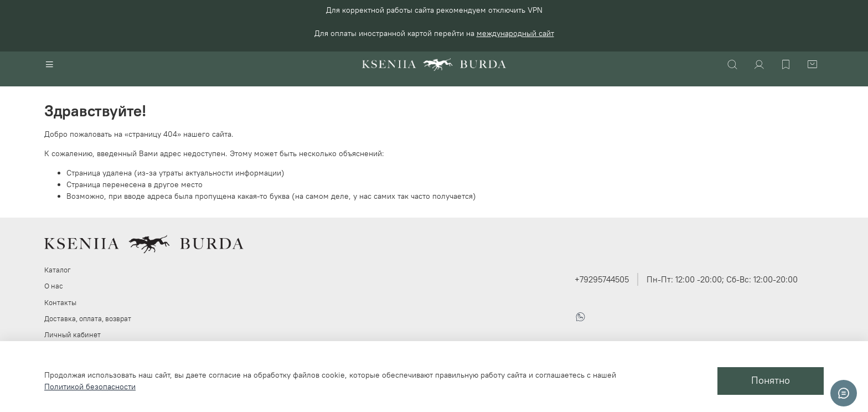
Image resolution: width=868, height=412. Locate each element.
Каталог (58, 270)
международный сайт (515, 33)
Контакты (60, 303)
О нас (54, 286)
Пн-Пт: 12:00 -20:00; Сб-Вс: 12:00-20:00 (722, 279)
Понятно (771, 380)
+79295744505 (602, 279)
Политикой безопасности (90, 387)
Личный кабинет (73, 335)
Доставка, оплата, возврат (88, 319)
